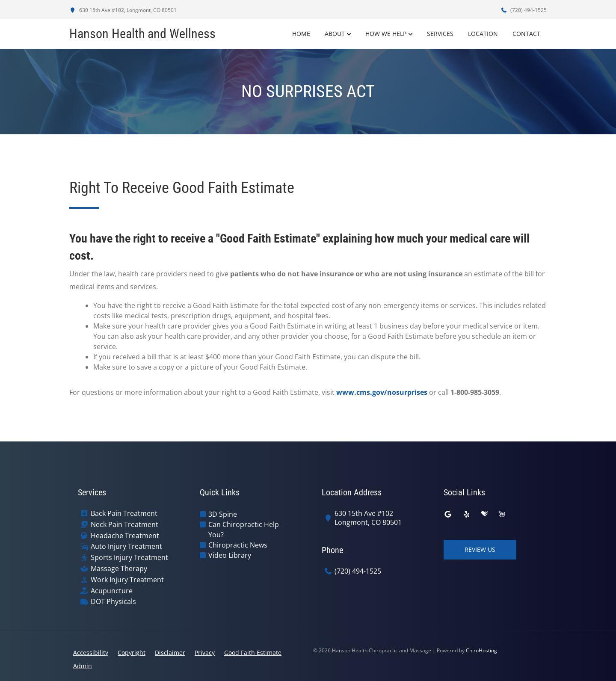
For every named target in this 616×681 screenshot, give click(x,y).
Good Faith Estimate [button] (253, 653)
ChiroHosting (481, 650)
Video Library (230, 555)
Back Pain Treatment (124, 514)
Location (483, 34)
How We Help (386, 34)
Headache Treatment (125, 536)
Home (301, 34)
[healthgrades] (485, 514)
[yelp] (467, 514)
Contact (526, 34)
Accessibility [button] (91, 653)
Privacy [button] (205, 653)
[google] (448, 514)
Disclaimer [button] (170, 653)
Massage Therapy (119, 569)
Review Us (480, 549)
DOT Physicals (113, 602)
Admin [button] (83, 666)
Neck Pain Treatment (124, 525)
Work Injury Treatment (127, 580)
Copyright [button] (132, 653)
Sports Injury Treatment (129, 558)
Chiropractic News (238, 545)
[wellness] (502, 514)
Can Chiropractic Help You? (244, 530)
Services (440, 34)
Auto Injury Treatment (126, 546)
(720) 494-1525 (524, 10)
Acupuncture (112, 591)
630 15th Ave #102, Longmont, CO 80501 (123, 10)
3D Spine (223, 514)
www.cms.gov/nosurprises (382, 392)
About (335, 34)
